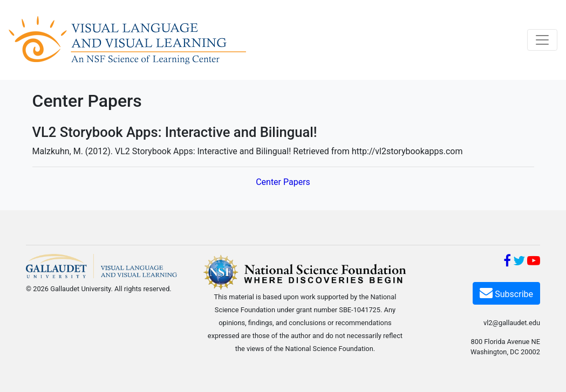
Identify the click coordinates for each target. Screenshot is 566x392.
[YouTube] (534, 262)
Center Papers (283, 182)
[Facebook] (507, 262)
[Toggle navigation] (542, 40)
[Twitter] (519, 262)
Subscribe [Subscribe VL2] (506, 293)
